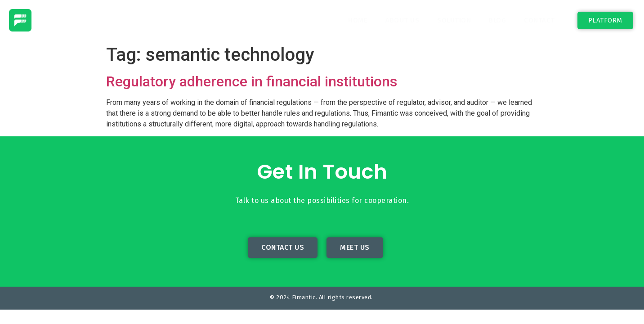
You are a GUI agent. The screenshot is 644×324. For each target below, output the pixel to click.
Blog (497, 20)
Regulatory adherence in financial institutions (252, 81)
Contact (539, 20)
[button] (605, 20)
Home (358, 20)
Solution (454, 20)
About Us (402, 20)
